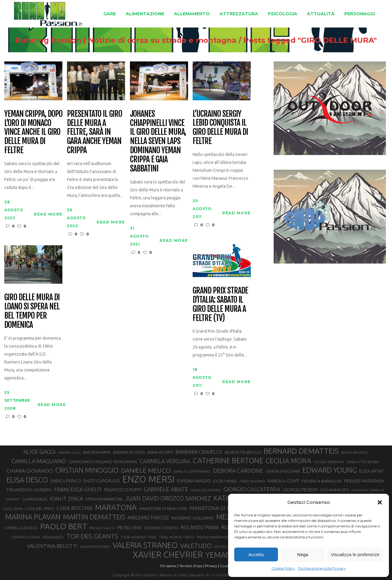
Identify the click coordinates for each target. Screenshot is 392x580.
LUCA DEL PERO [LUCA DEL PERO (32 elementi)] (40, 509)
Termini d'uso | (192, 566)
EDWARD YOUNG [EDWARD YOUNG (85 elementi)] (330, 470)
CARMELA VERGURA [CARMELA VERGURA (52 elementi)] (165, 461)
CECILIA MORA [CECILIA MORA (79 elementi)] (288, 461)
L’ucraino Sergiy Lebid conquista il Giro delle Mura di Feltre (220, 128)
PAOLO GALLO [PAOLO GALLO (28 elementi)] (102, 528)
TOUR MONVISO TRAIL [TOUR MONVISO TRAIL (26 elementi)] (139, 537)
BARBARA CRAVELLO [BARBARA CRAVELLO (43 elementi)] (199, 452)
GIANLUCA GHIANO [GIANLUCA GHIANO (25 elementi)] (206, 490)
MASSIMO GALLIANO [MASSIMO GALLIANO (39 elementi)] (193, 518)
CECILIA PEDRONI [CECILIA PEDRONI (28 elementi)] (329, 462)
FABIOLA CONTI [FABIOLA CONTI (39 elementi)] (283, 481)
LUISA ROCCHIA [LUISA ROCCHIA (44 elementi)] (75, 508)
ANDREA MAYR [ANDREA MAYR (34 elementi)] (97, 452)
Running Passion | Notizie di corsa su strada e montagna (113, 40)
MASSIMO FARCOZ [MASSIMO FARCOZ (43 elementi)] (148, 518)
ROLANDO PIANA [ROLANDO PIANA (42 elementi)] (200, 527)
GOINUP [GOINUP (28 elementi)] (13, 499)
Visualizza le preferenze (355, 554)
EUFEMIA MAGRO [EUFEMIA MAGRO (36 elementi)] (194, 481)
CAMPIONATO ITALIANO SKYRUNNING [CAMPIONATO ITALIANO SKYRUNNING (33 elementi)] (103, 462)
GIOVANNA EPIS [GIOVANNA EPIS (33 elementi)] (335, 490)
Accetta (256, 554)
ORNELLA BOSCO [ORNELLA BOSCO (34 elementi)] (21, 528)
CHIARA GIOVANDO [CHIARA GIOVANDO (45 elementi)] (30, 471)
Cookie (226, 566)
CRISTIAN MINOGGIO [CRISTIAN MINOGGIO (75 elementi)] (87, 470)
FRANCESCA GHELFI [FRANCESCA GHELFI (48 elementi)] (78, 489)
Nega (303, 554)
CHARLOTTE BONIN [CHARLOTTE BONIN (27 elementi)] (362, 462)
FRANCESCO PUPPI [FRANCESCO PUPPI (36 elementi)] (123, 490)
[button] (380, 502)
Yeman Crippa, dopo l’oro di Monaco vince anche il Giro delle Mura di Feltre (33, 132)
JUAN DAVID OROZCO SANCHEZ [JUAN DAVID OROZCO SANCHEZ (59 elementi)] (168, 498)
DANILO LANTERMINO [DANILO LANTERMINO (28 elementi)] (192, 471)
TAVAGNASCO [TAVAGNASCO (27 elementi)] (53, 537)
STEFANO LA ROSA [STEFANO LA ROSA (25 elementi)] (26, 537)
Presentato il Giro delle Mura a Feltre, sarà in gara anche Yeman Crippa (94, 132)
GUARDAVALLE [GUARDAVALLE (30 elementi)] (35, 499)
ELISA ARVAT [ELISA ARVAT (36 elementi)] (372, 471)
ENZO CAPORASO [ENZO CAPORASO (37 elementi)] (102, 481)
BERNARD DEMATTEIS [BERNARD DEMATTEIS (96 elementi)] (301, 451)
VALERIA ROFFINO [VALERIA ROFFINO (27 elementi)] (95, 547)
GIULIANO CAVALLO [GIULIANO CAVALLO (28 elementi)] (368, 490)
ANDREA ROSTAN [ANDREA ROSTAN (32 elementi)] (129, 452)
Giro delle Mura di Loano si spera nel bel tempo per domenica (32, 311)
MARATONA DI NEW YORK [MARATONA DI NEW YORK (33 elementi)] (163, 508)
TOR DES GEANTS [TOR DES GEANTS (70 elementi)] (92, 536)
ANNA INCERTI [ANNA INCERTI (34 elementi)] (160, 452)
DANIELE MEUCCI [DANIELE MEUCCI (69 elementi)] (146, 470)
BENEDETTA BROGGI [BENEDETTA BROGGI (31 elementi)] (243, 452)
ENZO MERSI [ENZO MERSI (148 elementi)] (148, 479)
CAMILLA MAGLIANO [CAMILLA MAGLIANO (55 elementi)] (39, 461)
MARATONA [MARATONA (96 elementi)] (116, 507)
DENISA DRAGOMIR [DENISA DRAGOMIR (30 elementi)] (283, 471)
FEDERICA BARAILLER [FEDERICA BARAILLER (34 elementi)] (322, 481)
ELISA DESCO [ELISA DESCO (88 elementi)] (27, 480)
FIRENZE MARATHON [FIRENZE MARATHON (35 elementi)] (364, 481)
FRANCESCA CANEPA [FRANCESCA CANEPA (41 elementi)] (29, 489)
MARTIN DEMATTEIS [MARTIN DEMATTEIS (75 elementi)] (94, 517)
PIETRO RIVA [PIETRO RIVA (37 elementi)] (129, 528)
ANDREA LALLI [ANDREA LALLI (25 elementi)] (69, 453)
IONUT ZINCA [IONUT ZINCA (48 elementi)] (66, 499)
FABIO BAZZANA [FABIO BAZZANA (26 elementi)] (252, 481)
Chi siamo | (169, 566)
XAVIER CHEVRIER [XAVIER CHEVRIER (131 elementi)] (168, 555)
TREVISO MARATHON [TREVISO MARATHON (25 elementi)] (213, 537)
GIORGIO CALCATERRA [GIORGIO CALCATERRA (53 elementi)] (252, 489)
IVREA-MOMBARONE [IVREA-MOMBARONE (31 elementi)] (104, 499)
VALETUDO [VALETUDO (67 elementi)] (196, 545)
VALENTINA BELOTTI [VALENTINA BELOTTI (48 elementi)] (52, 546)
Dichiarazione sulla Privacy (322, 568)
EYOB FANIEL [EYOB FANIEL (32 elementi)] (225, 481)
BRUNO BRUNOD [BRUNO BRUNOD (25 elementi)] (354, 453)
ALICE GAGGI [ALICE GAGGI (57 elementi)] (39, 452)
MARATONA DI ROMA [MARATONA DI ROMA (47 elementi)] (216, 508)
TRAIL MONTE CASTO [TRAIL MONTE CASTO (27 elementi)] (177, 537)
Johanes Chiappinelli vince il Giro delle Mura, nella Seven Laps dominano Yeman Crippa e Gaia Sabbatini (158, 141)
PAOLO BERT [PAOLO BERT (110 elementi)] (64, 526)
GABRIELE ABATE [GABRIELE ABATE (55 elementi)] (166, 489)
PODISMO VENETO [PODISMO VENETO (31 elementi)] (161, 528)
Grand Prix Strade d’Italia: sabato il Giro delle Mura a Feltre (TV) (220, 305)
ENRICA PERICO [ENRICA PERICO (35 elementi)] (66, 481)
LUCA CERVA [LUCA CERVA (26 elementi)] (13, 509)
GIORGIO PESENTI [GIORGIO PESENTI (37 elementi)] (300, 490)
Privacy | (212, 566)
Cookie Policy (283, 568)
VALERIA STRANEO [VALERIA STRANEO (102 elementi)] (145, 545)
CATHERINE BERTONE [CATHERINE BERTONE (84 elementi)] (228, 460)
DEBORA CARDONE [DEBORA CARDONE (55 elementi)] (238, 471)
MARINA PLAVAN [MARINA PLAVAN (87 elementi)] (33, 517)
